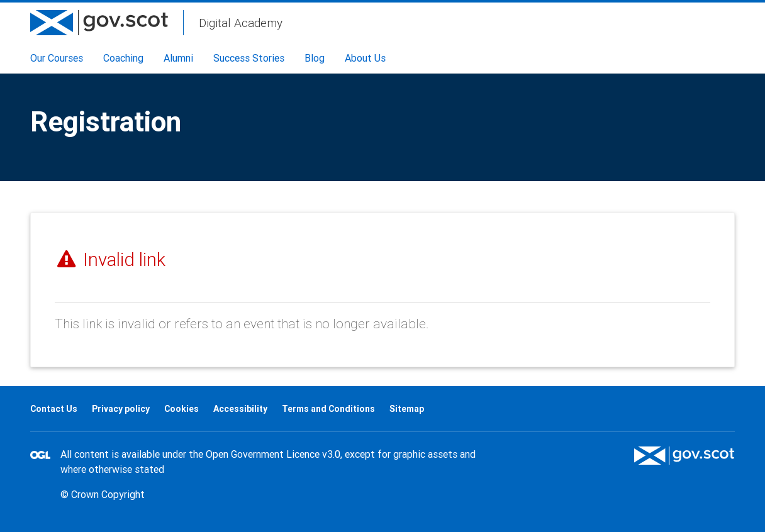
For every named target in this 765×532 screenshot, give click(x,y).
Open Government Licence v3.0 (273, 454)
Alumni (178, 58)
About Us (365, 58)
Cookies (181, 409)
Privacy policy (121, 409)
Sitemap (407, 409)
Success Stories (249, 58)
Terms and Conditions (328, 409)
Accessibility (240, 409)
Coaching (123, 58)
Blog (315, 58)
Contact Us (54, 409)
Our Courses (57, 58)
